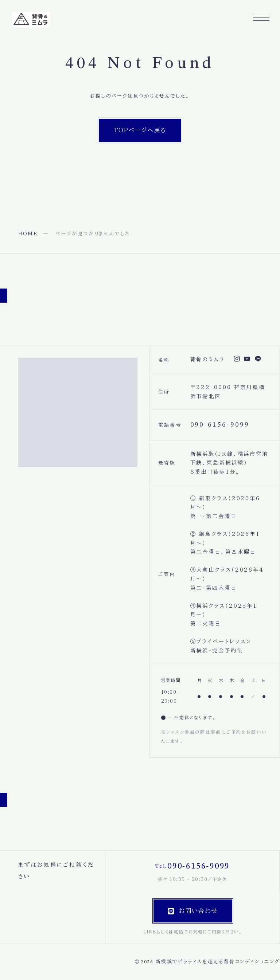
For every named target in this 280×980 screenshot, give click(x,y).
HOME (28, 234)
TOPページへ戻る (140, 130)
